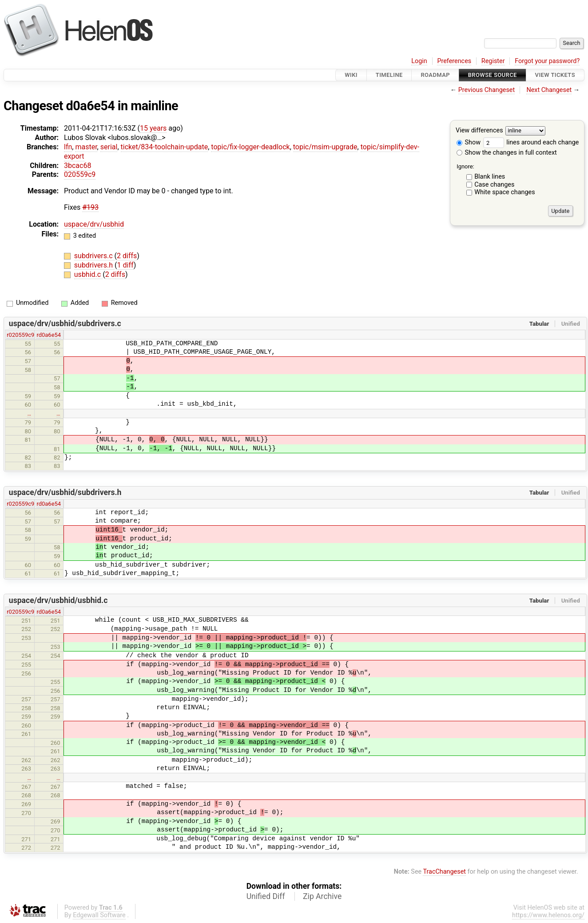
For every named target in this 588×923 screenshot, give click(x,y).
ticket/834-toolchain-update (165, 147)
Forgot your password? (547, 61)
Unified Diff (266, 896)
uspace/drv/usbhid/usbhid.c (58, 600)
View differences (479, 131)
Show (469, 142)
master (86, 147)
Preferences (454, 61)
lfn (68, 147)
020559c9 (80, 174)
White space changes (505, 192)
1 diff (125, 265)
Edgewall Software (99, 915)
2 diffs (127, 256)
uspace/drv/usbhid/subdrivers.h (65, 492)
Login (419, 61)
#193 (90, 207)
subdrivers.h (94, 265)
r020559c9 (20, 335)
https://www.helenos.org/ (548, 915)
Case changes (494, 185)
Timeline (389, 75)
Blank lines (490, 177)
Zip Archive (322, 896)
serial (109, 147)
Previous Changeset (487, 90)
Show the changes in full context (507, 153)
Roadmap (435, 75)
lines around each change (531, 142)
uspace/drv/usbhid (94, 224)
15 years (153, 128)
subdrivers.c (94, 256)
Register (493, 61)
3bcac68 (77, 166)
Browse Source (493, 75)
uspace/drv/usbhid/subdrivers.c (65, 324)
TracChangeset (444, 872)
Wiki (351, 75)
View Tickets (555, 75)
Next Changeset (549, 90)
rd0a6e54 (49, 335)
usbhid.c (88, 274)
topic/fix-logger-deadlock (250, 147)
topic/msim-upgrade (325, 147)
